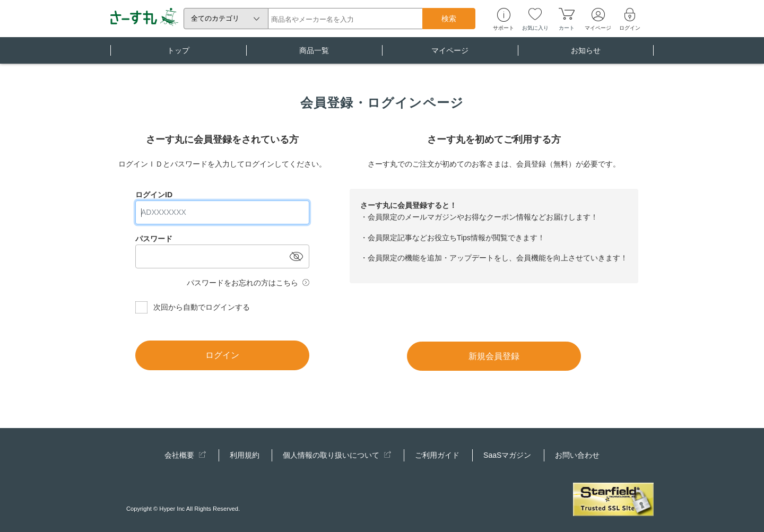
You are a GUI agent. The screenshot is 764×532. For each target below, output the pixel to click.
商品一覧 (314, 55)
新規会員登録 (494, 356)
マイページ (450, 55)
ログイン (222, 355)
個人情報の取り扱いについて (337, 455)
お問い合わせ (577, 455)
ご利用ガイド (437, 455)
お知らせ (586, 55)
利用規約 (245, 455)
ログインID (154, 195)
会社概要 (185, 455)
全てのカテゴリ (215, 18)
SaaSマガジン (507, 455)
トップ (178, 55)
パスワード (154, 239)
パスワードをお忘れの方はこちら (242, 283)
